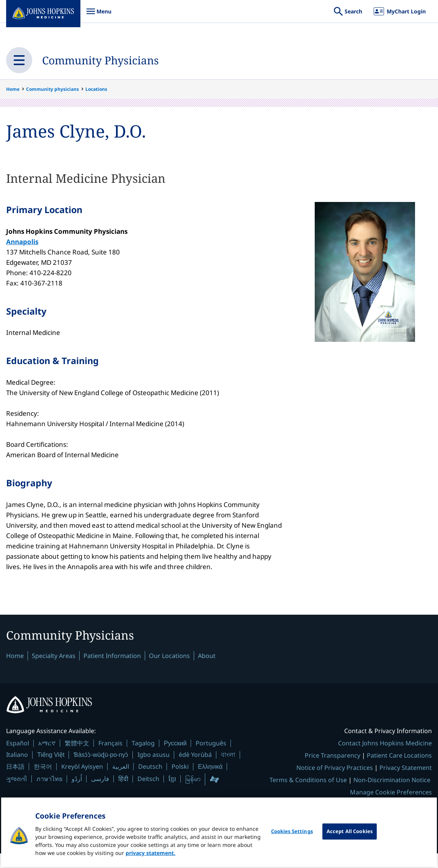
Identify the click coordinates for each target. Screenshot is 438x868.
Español (18, 758)
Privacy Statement (406, 782)
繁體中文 (77, 758)
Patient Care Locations (399, 770)
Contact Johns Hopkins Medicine (385, 758)
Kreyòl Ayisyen (82, 781)
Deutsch (150, 781)
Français (110, 758)
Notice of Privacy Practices (335, 782)
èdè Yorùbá (195, 769)
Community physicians (52, 89)
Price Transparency (333, 770)
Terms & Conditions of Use (308, 794)
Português (211, 758)
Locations (96, 89)
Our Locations (169, 669)
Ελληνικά (210, 781)
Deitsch (148, 793)
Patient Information (112, 669)
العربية (121, 781)
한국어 (43, 781)
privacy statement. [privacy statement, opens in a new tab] (150, 855)
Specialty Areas (54, 669)
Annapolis (22, 244)
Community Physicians (117, 60)
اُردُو (77, 793)
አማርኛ (47, 758)
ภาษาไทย (49, 793)
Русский (175, 758)
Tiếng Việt (51, 769)
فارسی (100, 793)
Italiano (17, 769)
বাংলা (228, 769)
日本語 (15, 781)
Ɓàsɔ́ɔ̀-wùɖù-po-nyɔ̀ (101, 769)
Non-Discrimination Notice (392, 794)
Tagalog (143, 758)
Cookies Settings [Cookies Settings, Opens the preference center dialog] (292, 834)
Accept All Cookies (350, 834)
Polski (180, 781)
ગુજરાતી (17, 793)
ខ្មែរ (172, 793)
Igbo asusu (154, 769)
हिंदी (123, 793)
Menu (99, 15)
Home (13, 89)
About (207, 669)
